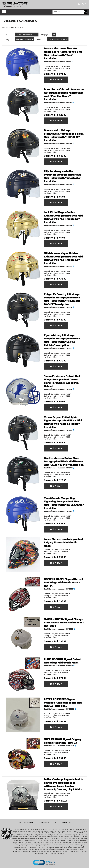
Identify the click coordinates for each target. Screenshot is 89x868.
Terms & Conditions (26, 822)
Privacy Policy (44, 822)
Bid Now (55, 80)
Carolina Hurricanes (57, 39)
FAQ (56, 822)
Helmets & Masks (24, 39)
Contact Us (66, 822)
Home (5, 27)
